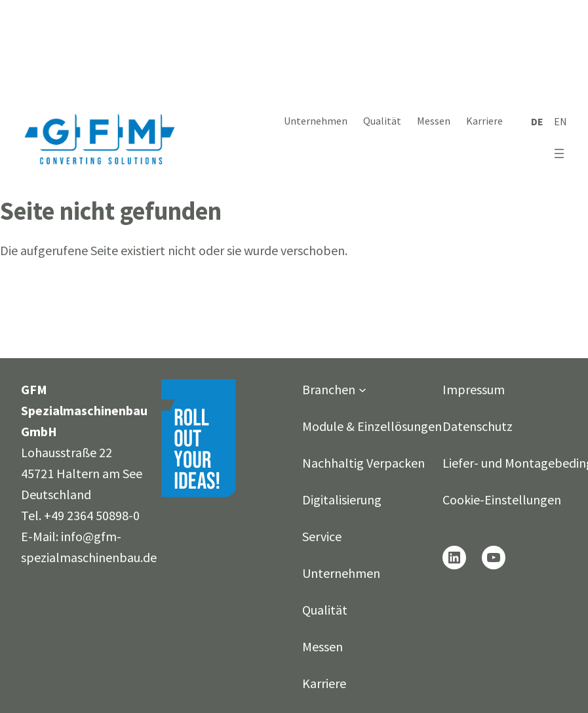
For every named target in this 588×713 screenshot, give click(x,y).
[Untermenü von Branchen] (363, 390)
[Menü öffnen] (559, 153)
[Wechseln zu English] (560, 121)
